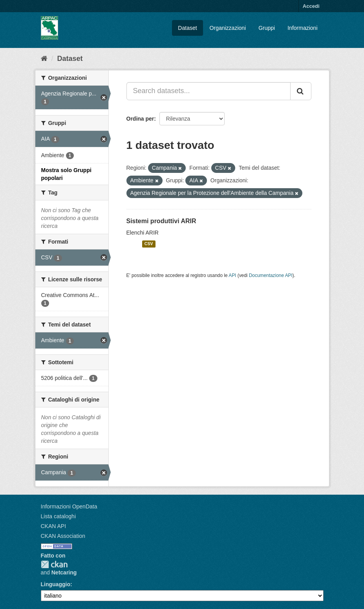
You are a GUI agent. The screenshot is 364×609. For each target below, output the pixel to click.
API (232, 275)
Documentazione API (271, 275)
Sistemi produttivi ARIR (161, 221)
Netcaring (64, 572)
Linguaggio (56, 584)
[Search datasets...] (209, 91)
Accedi (311, 6)
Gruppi (267, 28)
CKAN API (54, 526)
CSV (149, 244)
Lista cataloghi (59, 516)
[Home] (44, 59)
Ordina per (140, 119)
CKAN (54, 564)
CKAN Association (63, 536)
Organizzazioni (228, 28)
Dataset (187, 28)
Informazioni (302, 28)
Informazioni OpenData (69, 506)
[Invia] (301, 91)
